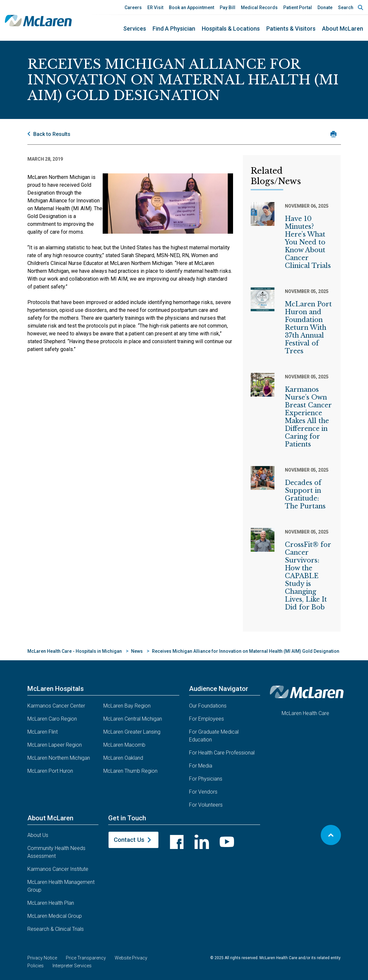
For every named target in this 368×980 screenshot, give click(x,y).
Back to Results (52, 134)
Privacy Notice (42, 958)
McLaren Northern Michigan (59, 758)
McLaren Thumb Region (130, 771)
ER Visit (155, 7)
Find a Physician (174, 29)
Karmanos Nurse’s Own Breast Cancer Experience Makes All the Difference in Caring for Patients (308, 417)
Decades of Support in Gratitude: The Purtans (305, 494)
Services (135, 29)
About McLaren (343, 29)
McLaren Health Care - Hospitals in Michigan (75, 651)
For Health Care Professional (222, 753)
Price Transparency (86, 958)
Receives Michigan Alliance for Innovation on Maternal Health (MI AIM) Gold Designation (246, 651)
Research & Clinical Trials (56, 929)
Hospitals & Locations (231, 29)
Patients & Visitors (291, 29)
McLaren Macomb (124, 745)
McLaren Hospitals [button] (56, 689)
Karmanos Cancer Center (56, 706)
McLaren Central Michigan (133, 719)
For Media (201, 766)
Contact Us (129, 840)
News (137, 651)
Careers (133, 7)
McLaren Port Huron (50, 771)
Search (346, 7)
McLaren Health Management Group (61, 886)
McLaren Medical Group (55, 916)
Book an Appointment (191, 7)
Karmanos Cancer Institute (58, 869)
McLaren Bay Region (127, 706)
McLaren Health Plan (51, 903)
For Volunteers (206, 805)
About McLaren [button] (50, 818)
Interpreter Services (72, 966)
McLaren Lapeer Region (55, 745)
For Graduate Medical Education (214, 736)
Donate (325, 7)
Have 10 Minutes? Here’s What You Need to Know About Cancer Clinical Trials (308, 242)
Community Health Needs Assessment (56, 852)
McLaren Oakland (123, 758)
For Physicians (206, 779)
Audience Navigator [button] (219, 689)
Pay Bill (228, 7)
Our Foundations (208, 706)
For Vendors (203, 792)
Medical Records (259, 7)
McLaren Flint (43, 732)
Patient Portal (298, 7)
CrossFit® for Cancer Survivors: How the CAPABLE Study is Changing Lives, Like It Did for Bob (308, 576)
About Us (38, 835)
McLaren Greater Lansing (132, 732)
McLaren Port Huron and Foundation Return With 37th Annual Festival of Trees (308, 328)
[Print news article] (334, 134)
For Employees (206, 719)
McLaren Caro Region (52, 719)
